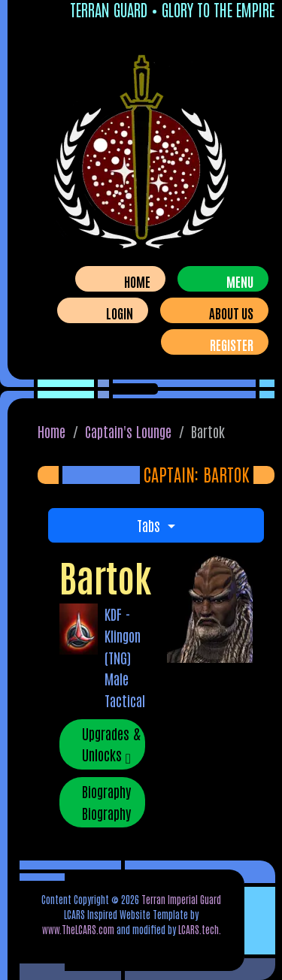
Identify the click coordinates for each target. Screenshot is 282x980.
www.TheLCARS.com (78, 929)
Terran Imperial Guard (181, 899)
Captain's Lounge (128, 431)
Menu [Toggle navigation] (240, 281)
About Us (231, 313)
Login (120, 313)
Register (232, 344)
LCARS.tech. (200, 929)
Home (137, 281)
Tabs (150, 525)
